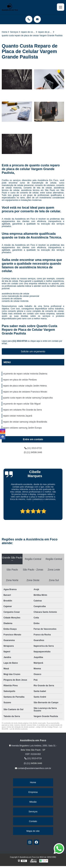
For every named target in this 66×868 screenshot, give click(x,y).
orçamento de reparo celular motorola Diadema (25, 374)
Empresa (33, 792)
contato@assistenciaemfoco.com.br (33, 768)
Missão (33, 802)
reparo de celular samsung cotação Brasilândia (25, 422)
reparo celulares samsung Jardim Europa (22, 428)
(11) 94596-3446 (33, 452)
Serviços (33, 812)
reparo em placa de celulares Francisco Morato (25, 392)
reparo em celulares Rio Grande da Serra (22, 410)
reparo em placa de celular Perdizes (20, 380)
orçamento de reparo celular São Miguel (22, 404)
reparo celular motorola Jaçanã (18, 416)
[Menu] (61, 7)
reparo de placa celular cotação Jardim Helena (25, 386)
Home (33, 782)
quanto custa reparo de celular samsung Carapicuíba (28, 398)
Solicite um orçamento (33, 351)
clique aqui (35, 341)
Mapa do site (33, 831)
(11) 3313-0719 (20, 341)
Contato (33, 821)
